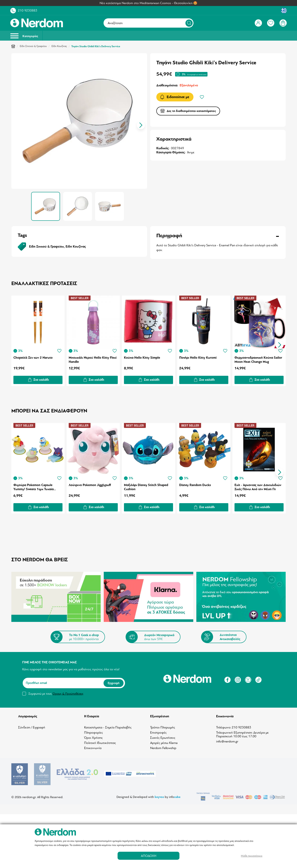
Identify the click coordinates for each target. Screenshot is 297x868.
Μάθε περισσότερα (252, 856)
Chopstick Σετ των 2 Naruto (33, 358)
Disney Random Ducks (195, 485)
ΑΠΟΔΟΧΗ (149, 856)
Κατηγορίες (24, 36)
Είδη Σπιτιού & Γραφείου (33, 46)
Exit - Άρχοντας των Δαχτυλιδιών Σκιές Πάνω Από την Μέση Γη (258, 487)
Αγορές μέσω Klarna (164, 743)
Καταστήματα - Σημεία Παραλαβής (108, 727)
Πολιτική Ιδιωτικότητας (100, 743)
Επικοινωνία (93, 748)
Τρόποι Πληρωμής (163, 727)
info (175, 793)
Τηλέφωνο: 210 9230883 (234, 727)
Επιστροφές (158, 733)
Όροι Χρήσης (93, 738)
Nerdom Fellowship (163, 748)
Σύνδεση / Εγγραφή (32, 727)
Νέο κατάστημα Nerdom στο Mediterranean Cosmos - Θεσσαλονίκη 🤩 (148, 3)
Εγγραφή (114, 683)
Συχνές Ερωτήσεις (163, 738)
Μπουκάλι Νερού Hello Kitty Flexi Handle (93, 360)
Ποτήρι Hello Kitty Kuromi (198, 358)
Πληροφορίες (94, 733)
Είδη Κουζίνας (59, 46)
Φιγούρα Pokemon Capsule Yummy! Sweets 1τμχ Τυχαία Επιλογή (34, 487)
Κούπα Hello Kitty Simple (142, 358)
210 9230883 (28, 11)
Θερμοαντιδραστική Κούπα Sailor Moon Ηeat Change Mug (258, 360)
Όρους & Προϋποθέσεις (68, 694)
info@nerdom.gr (227, 741)
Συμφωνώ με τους (56, 694)
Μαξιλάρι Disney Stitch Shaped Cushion (146, 487)
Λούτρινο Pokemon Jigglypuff (90, 485)
